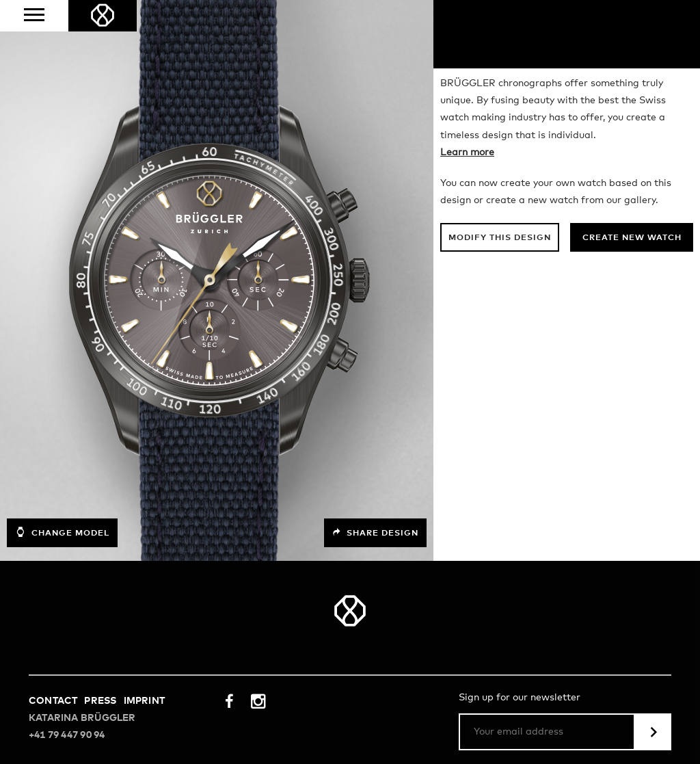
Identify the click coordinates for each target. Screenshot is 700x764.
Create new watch (632, 238)
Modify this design (500, 238)
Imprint (144, 701)
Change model (62, 532)
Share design (375, 533)
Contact (53, 701)
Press (100, 701)
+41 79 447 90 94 (67, 735)
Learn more (467, 153)
